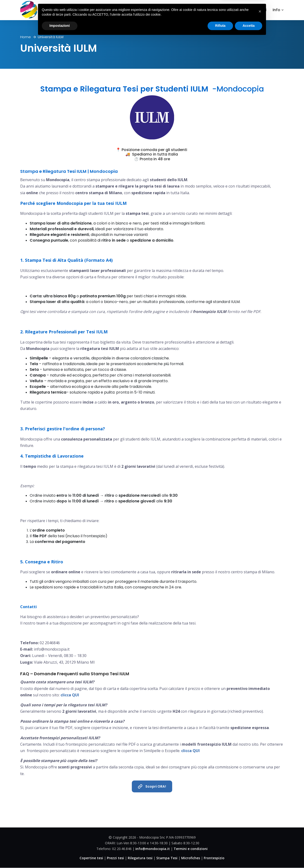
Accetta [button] (249, 855)
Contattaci (256, 10)
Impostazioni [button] (60, 855)
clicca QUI (70, 695)
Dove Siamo (227, 10)
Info (278, 10)
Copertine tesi (193, 10)
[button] (260, 841)
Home (165, 10)
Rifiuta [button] (220, 855)
